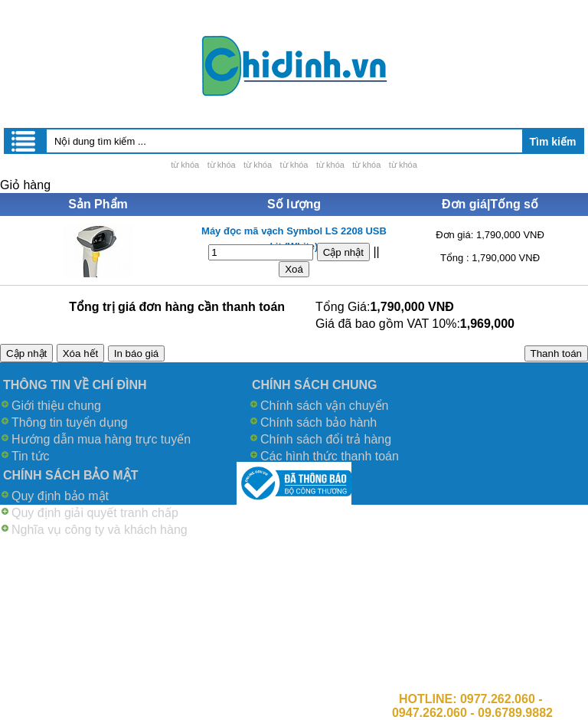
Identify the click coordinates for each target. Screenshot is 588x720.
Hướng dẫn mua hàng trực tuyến (101, 439)
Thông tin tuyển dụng (70, 422)
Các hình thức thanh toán (330, 456)
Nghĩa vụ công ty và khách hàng (100, 530)
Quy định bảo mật (60, 496)
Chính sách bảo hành (318, 422)
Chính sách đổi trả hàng (326, 439)
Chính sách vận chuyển (324, 406)
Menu (24, 141)
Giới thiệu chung (56, 406)
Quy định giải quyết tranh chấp (95, 513)
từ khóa (185, 165)
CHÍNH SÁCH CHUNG (315, 385)
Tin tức (31, 456)
